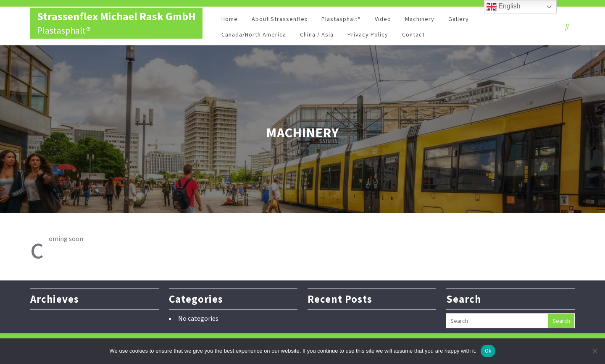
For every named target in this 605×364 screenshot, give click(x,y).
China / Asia (317, 35)
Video (383, 20)
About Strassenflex (280, 20)
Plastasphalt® (341, 20)
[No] (594, 351)
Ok (488, 351)
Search (561, 320)
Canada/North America (254, 35)
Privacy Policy (368, 35)
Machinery (420, 20)
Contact (413, 35)
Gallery (459, 20)
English (504, 7)
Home (230, 20)
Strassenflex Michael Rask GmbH (116, 17)
